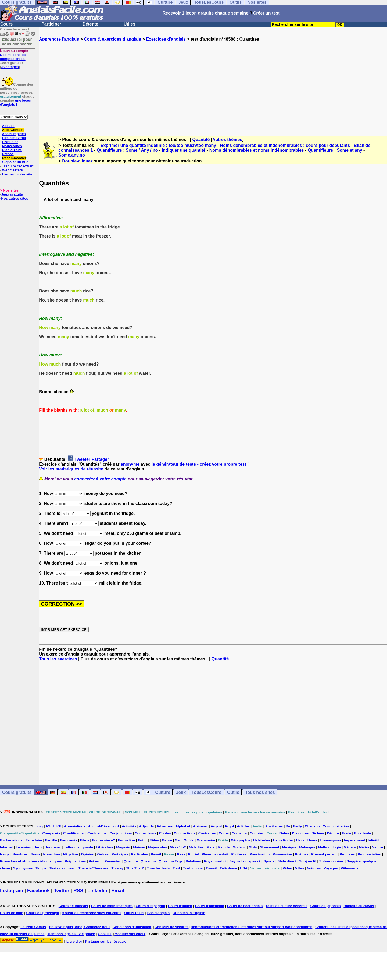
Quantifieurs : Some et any (335, 150)
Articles (243, 826)
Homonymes (331, 840)
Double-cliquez (77, 161)
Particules (139, 854)
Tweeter (82, 459)
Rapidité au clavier (359, 906)
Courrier (257, 833)
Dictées (318, 833)
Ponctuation (259, 854)
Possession (282, 854)
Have (300, 840)
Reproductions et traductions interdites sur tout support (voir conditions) (251, 927)
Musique (289, 847)
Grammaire (206, 840)
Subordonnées (332, 861)
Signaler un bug (15, 162)
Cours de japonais (326, 906)
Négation (71, 854)
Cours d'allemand (210, 906)
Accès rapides (14, 134)
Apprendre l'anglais (59, 39)
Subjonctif (308, 861)
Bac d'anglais (158, 913)
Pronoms (347, 854)
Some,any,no (71, 155)
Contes (165, 833)
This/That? (135, 868)
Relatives (193, 861)
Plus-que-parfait (215, 854)
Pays (181, 854)
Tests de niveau (62, 868)
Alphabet (183, 826)
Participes (120, 854)
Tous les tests (158, 868)
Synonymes (23, 868)
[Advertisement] (213, 84)
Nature (377, 847)
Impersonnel (354, 840)
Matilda (224, 847)
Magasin (123, 847)
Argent (216, 826)
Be (288, 826)
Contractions (185, 833)
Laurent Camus (33, 927)
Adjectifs (147, 826)
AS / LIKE (54, 826)
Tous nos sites (260, 792)
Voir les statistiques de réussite (71, 469)
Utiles (130, 24)
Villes (300, 868)
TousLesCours (207, 792)
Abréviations (75, 826)
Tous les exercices (58, 659)
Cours (6, 24)
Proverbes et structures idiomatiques (31, 861)
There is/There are (94, 868)
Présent (95, 861)
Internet (6, 847)
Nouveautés (12, 146)
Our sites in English (189, 913)
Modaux (239, 847)
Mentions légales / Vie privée (71, 934)
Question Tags (171, 861)
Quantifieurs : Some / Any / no (127, 150)
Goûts (189, 840)
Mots (253, 847)
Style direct (287, 861)
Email (118, 891)
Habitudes (262, 840)
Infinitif (374, 840)
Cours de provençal (43, 913)
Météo (364, 847)
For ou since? (104, 840)
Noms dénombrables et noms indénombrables (257, 150)
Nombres (20, 854)
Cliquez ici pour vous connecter (17, 41)
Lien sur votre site (17, 174)
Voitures (314, 868)
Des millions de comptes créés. (14, 55)
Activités (129, 826)
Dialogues (300, 833)
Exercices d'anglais (166, 39)
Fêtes (154, 840)
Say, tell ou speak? (245, 861)
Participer (51, 24)
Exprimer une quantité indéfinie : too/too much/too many (158, 145)
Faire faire (34, 840)
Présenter (113, 861)
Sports (269, 861)
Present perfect (324, 854)
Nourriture (52, 854)
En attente (363, 833)
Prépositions (75, 861)
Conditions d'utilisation (132, 927)
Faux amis (69, 840)
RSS (78, 891)
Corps (224, 833)
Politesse (239, 854)
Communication (336, 826)
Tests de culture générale (286, 906)
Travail (211, 868)
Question (148, 861)
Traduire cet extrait (18, 166)
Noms (35, 854)
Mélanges (307, 847)
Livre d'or (10, 142)
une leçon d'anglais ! (16, 102)
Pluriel (193, 854)
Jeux (181, 792)
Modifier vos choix (130, 934)
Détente (90, 24)
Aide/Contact (13, 130)
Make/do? (178, 847)
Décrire (333, 833)
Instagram (12, 891)
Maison (139, 847)
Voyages (331, 868)
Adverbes (165, 826)
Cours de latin (12, 913)
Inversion (24, 847)
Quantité (201, 139)
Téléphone (228, 868)
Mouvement (270, 847)
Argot (229, 826)
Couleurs (239, 833)
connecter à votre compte (100, 479)
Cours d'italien (180, 906)
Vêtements (350, 868)
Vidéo (287, 868)
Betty (298, 826)
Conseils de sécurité (171, 927)
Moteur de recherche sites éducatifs (92, 913)
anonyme (130, 464)
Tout (176, 868)
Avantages (10, 67)
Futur (142, 840)
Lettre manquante (78, 847)
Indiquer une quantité (184, 150)
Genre (167, 840)
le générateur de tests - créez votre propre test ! (200, 464)
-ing (40, 826)
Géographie (241, 840)
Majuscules (157, 847)
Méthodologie (329, 847)
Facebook (38, 891)
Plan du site (12, 150)
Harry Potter (283, 840)
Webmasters (12, 170)
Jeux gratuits (12, 194)
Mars (210, 847)
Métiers (350, 847)
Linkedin (97, 891)
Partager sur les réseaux (105, 941)
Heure (312, 840)
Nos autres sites (15, 198)
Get (178, 840)
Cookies (105, 934)
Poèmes (302, 854)
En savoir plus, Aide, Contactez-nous (80, 927)
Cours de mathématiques (112, 906)
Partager (100, 459)
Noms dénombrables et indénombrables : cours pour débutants (285, 145)
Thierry (117, 868)
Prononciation (369, 854)
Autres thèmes (227, 139)
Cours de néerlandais (245, 906)
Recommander (14, 158)
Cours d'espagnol (150, 906)
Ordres (103, 854)
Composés (51, 833)
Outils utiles (134, 913)
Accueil (8, 126)
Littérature (105, 847)
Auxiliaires (274, 826)
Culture (163, 792)
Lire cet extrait (14, 138)
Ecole (347, 833)
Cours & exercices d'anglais (112, 39)
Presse (8, 154)
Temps (41, 868)
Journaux (53, 847)
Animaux (201, 826)
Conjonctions (121, 833)
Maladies (196, 847)
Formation (127, 840)
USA (244, 868)
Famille (51, 840)
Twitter (62, 891)
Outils (233, 792)
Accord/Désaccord (104, 826)
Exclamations (11, 840)
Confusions (97, 833)
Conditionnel (74, 833)
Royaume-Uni (215, 861)
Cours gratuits (17, 792)
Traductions (193, 868)
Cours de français (73, 906)
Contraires (207, 833)
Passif (156, 854)
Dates (284, 833)
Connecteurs (145, 833)
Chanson (312, 826)
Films (85, 840)
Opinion (87, 854)
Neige (5, 854)
